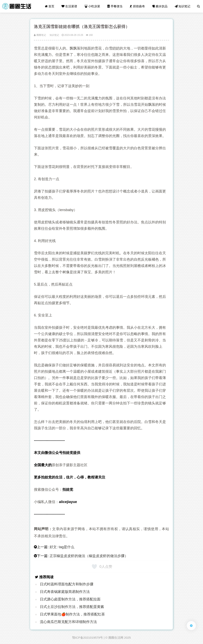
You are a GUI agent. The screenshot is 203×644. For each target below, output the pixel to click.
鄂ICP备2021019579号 (88, 638)
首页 (50, 6)
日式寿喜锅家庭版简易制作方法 (65, 592)
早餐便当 (115, 6)
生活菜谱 (69, 6)
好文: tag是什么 (62, 547)
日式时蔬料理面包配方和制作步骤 (67, 584)
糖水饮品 (160, 6)
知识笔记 (182, 6)
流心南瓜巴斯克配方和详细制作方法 (68, 622)
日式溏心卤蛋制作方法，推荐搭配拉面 (70, 599)
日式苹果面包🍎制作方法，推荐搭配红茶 (72, 614)
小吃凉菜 (92, 6)
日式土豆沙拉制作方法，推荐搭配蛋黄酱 (72, 607)
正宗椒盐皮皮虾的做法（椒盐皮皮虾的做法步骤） (89, 556)
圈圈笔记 (40, 35)
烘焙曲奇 (137, 6)
